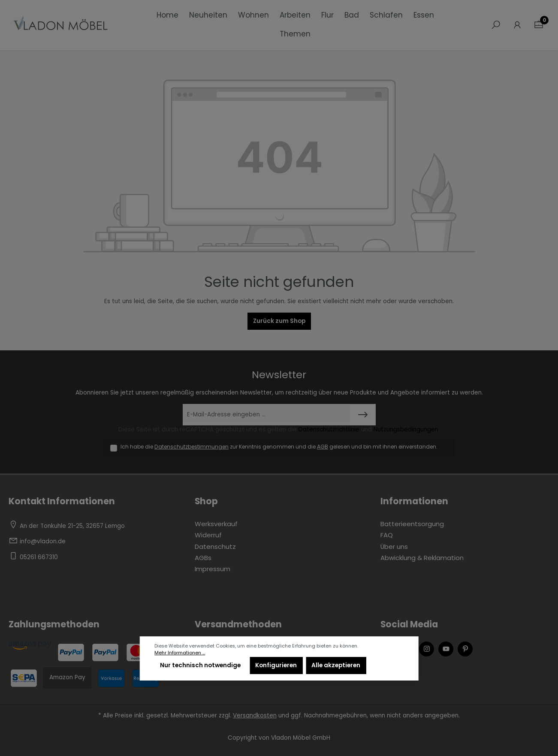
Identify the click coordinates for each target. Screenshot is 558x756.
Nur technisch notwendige (200, 665)
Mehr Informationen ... (180, 653)
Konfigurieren (276, 665)
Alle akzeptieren (336, 665)
